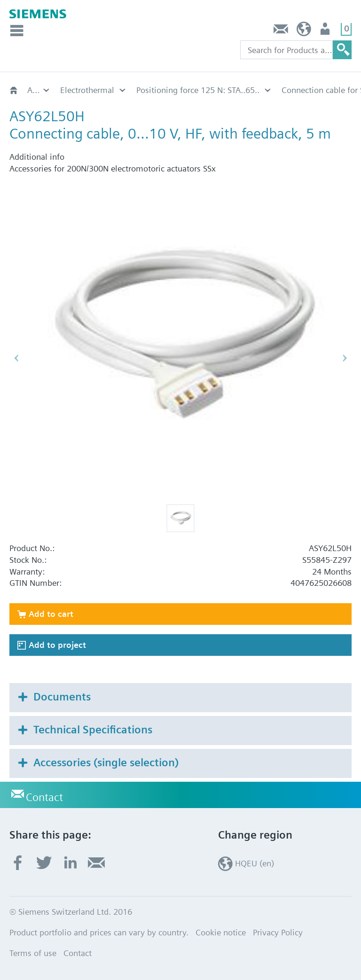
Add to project (57, 645)
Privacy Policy (278, 932)
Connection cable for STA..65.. (115, 90)
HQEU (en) (304, 31)
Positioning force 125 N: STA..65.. (39, 90)
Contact (281, 31)
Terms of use (33, 953)
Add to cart (51, 614)
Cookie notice (221, 932)
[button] (180, 518)
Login (326, 31)
